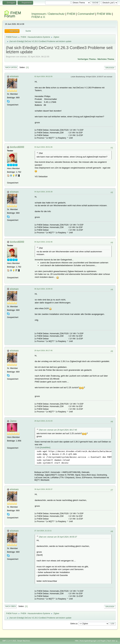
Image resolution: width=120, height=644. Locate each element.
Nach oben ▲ (112, 641)
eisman (14, 76)
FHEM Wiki (104, 14)
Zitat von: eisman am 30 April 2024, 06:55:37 (58, 537)
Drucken (110, 68)
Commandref (86, 14)
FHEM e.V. (39, 17)
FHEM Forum (13, 14)
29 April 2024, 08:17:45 (43, 350)
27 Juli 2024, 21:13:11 (43, 531)
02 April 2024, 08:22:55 (43, 76)
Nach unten (11, 67)
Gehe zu (74, 623)
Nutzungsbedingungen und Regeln (93, 641)
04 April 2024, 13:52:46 (43, 242)
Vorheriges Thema (87, 59)
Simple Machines (24, 641)
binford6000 (17, 147)
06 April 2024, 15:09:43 (43, 289)
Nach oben (11, 606)
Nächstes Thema (106, 59)
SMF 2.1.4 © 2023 (9, 641)
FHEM (71, 14)
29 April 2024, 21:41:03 (43, 421)
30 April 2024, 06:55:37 (43, 489)
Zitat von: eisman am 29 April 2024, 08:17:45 (58, 430)
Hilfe (77, 641)
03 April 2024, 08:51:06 (43, 147)
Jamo (13, 421)
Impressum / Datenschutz (48, 14)
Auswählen (45, 447)
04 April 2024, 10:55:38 (43, 192)
